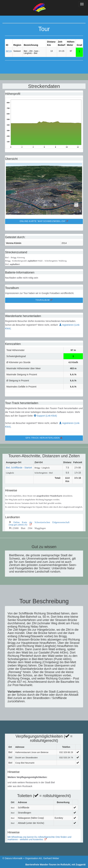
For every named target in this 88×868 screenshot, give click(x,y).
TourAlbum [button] (44, 300)
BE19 (9, 51)
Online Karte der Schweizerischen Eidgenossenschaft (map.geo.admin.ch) (39, 523)
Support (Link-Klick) (45, 416)
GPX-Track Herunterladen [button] (44, 438)
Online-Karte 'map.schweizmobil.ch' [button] (44, 221)
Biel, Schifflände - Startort (19, 468)
